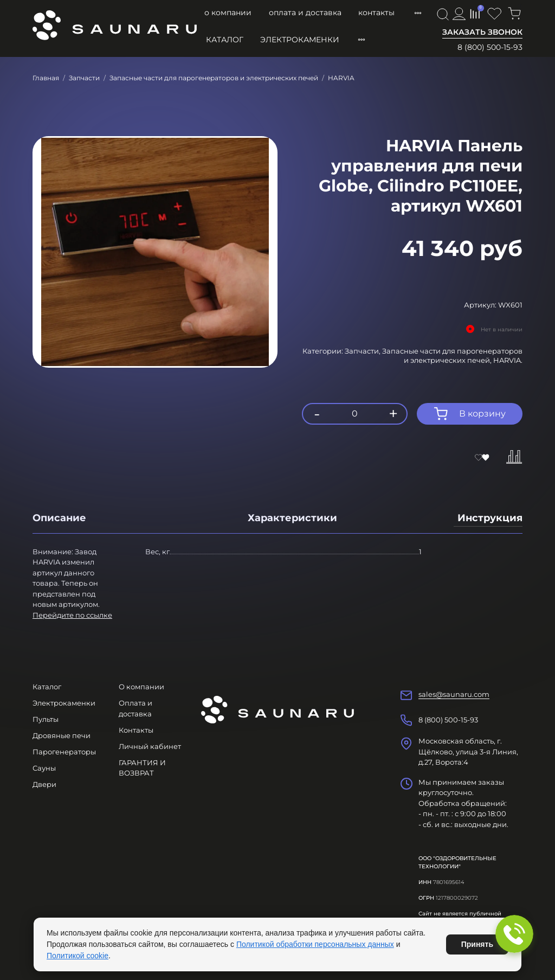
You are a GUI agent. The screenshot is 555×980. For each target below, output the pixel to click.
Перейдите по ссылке (72, 615)
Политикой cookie (78, 956)
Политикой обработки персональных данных (315, 944)
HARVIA (341, 78)
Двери (44, 784)
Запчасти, (363, 351)
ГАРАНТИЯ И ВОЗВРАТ (142, 768)
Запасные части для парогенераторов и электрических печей (214, 78)
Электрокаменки (300, 40)
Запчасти (84, 78)
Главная (46, 78)
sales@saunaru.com (454, 694)
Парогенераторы (64, 752)
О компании (228, 12)
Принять (477, 944)
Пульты (46, 719)
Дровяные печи (62, 735)
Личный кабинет (150, 746)
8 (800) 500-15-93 (490, 47)
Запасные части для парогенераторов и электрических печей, (452, 356)
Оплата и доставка (305, 12)
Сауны (44, 768)
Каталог (225, 40)
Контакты (376, 12)
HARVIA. (508, 360)
